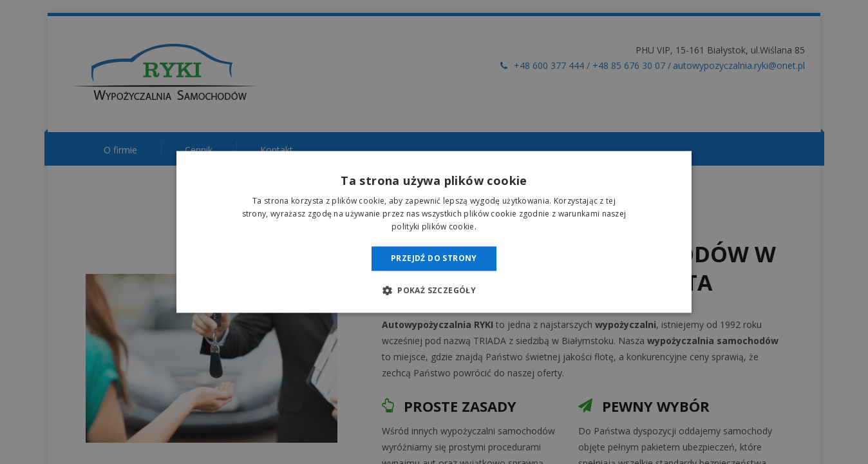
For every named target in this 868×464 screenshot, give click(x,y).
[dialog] (434, 232)
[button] (434, 291)
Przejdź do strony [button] (434, 258)
